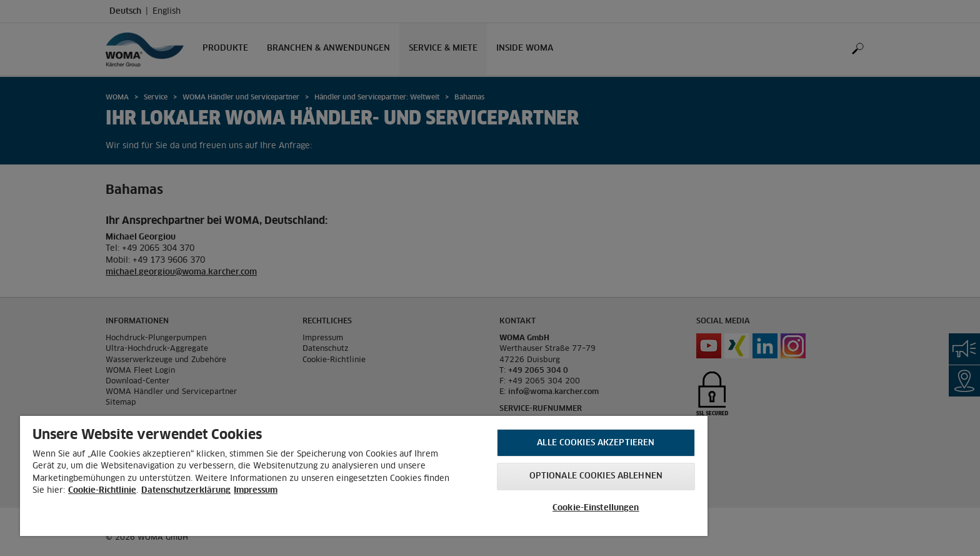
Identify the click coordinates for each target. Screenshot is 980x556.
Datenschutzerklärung (186, 491)
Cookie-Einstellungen (596, 508)
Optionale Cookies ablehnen (596, 476)
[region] (364, 476)
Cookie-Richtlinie (102, 491)
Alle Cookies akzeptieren (596, 443)
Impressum (256, 491)
